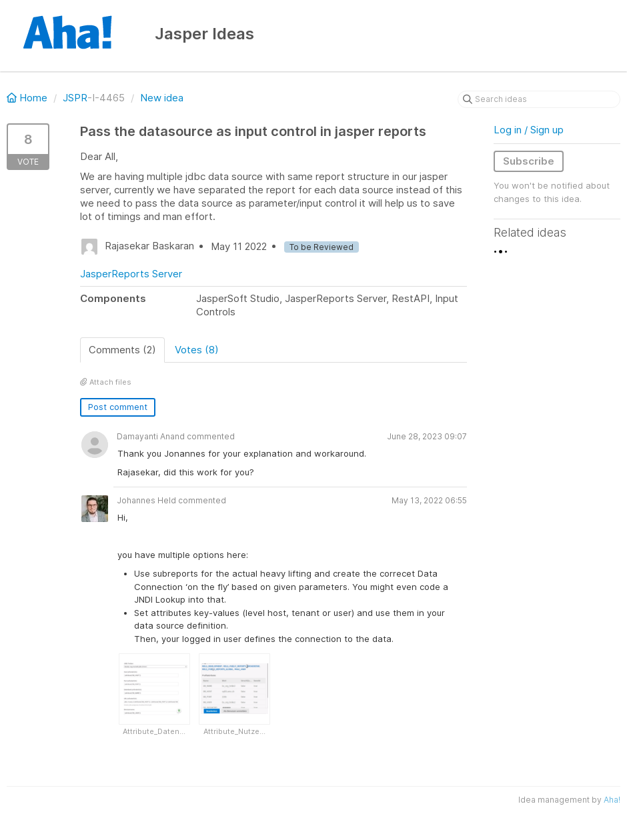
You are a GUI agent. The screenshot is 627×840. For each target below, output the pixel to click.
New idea (162, 98)
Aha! (612, 800)
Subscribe (529, 161)
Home (28, 98)
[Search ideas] (539, 99)
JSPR (75, 98)
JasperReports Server (131, 274)
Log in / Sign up (529, 130)
